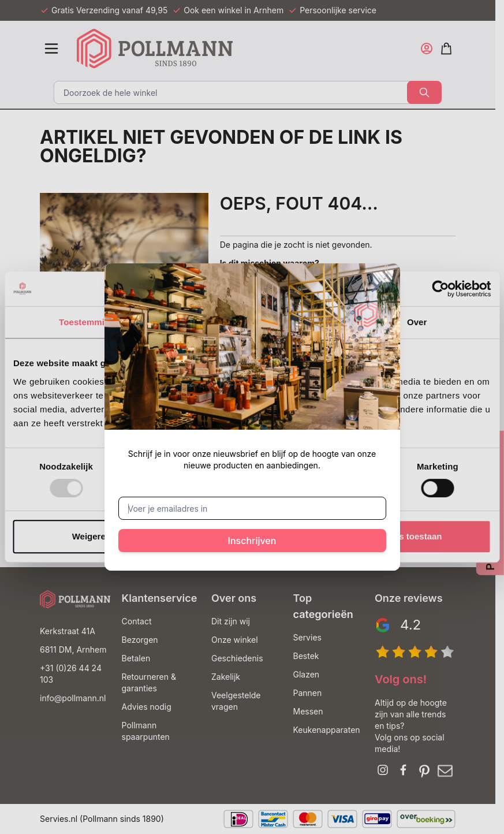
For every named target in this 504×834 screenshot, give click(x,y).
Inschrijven (252, 541)
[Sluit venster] (377, 286)
